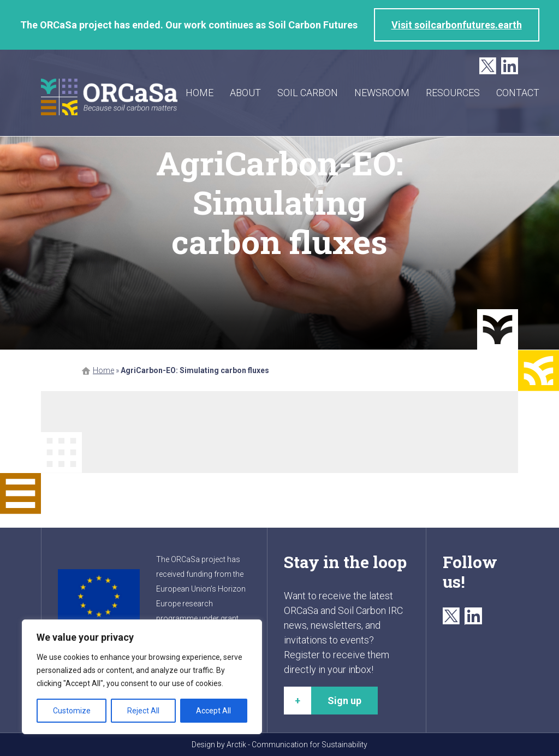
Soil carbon (308, 93)
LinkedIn (510, 66)
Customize (72, 711)
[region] (142, 677)
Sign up (344, 701)
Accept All (213, 711)
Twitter (488, 66)
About (245, 93)
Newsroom (382, 93)
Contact (518, 93)
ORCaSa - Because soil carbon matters (109, 97)
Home (200, 93)
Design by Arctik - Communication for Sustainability (279, 745)
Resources (453, 93)
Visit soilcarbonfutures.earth (457, 25)
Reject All (143, 711)
